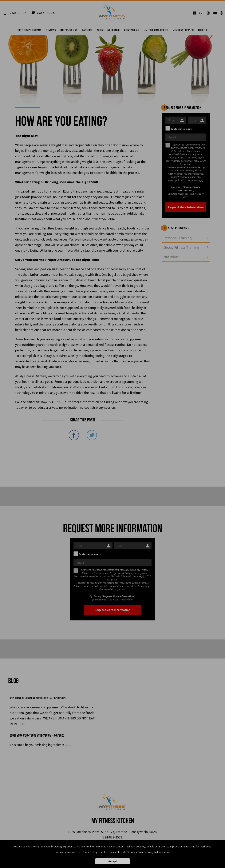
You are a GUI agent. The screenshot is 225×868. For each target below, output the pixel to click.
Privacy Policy (146, 852)
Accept (112, 861)
